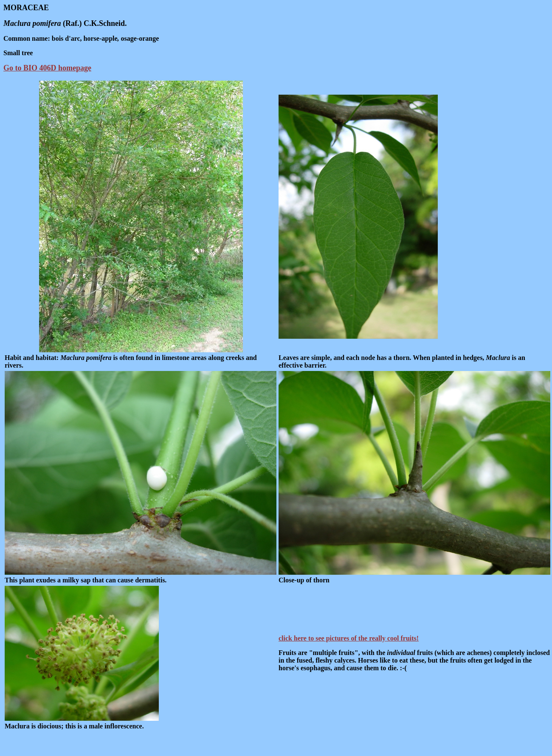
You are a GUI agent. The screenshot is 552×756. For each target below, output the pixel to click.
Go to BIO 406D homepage (47, 68)
